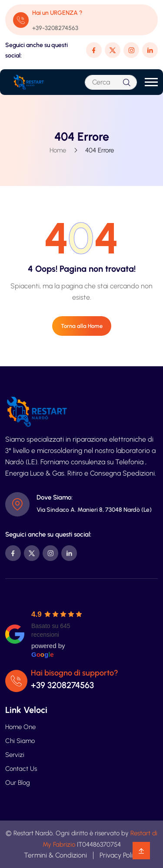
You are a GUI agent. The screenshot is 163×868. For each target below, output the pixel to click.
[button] (151, 82)
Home (58, 150)
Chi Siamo (20, 741)
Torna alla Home (82, 326)
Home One (20, 727)
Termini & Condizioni (55, 855)
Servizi (15, 755)
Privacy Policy (120, 855)
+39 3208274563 (62, 685)
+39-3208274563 (55, 28)
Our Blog (18, 783)
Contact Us (21, 769)
